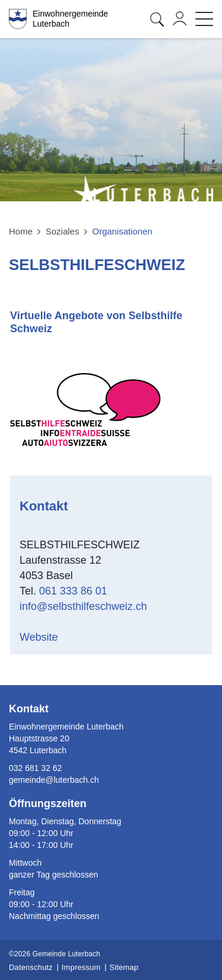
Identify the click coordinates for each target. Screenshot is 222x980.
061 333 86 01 (73, 591)
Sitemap (124, 967)
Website (46, 637)
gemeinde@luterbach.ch (54, 780)
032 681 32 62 (36, 768)
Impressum (81, 967)
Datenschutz (31, 967)
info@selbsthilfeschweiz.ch (83, 606)
